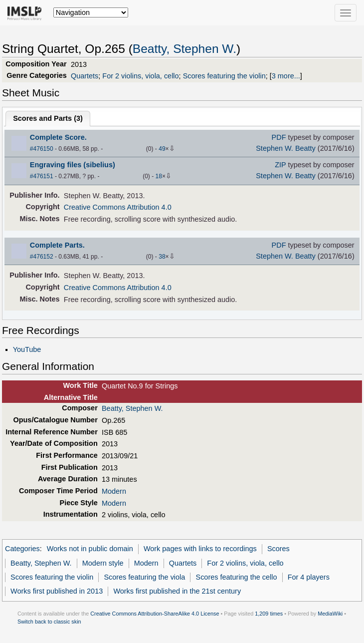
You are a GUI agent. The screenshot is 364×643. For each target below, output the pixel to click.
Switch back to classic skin (49, 622)
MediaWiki (330, 614)
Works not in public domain (90, 549)
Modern (114, 491)
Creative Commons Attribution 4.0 (118, 207)
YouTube (27, 349)
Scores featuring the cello (237, 577)
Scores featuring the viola (144, 577)
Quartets (85, 76)
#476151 (42, 176)
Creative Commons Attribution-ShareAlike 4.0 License (155, 614)
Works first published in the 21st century (177, 591)
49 (162, 149)
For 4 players (309, 577)
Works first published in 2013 (57, 591)
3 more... (286, 76)
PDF (279, 137)
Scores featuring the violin (224, 76)
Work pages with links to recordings (200, 549)
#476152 (42, 257)
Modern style (103, 563)
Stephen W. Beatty (286, 148)
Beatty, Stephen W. (184, 49)
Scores (278, 549)
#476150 (42, 149)
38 (162, 257)
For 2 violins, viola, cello (140, 76)
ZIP (280, 165)
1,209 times (269, 614)
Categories (22, 549)
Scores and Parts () (48, 118)
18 (159, 176)
